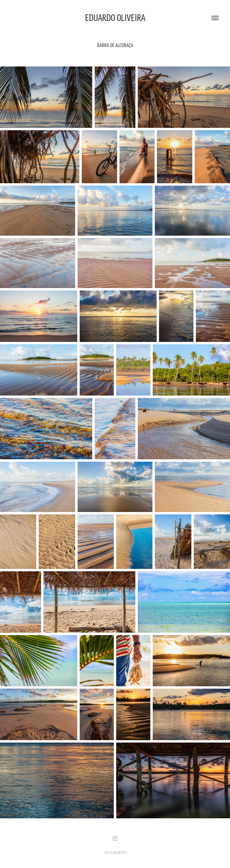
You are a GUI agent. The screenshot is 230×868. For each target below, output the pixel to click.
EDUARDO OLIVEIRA (115, 18)
